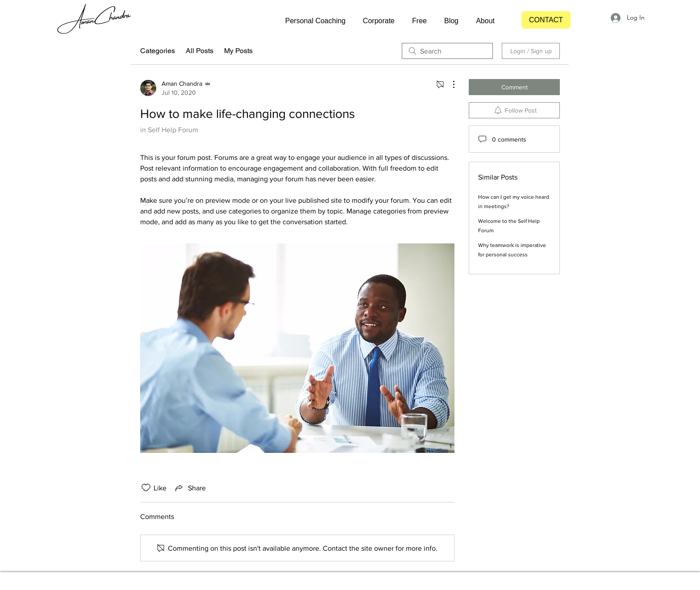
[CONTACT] (546, 20)
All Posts (200, 51)
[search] (447, 51)
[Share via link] (190, 488)
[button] (311, 21)
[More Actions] (449, 84)
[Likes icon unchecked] (146, 488)
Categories (158, 51)
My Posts (238, 51)
